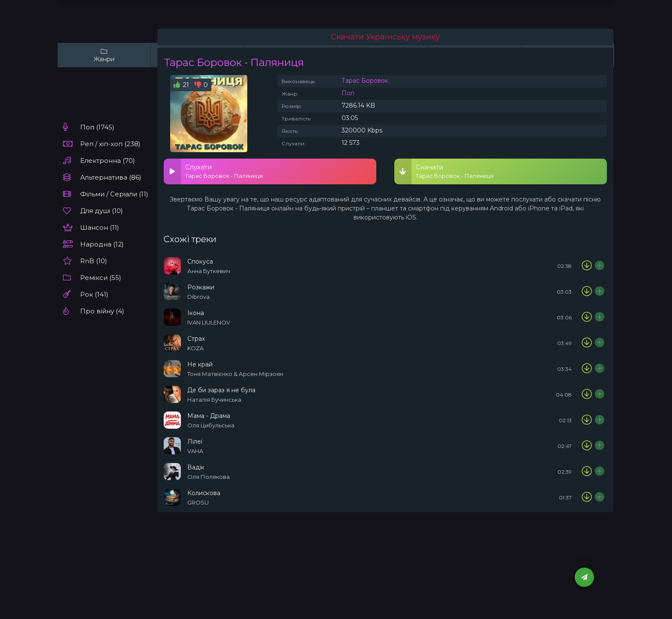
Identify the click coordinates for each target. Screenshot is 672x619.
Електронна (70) (108, 161)
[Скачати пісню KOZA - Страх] (587, 343)
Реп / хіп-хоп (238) (110, 144)
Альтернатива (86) (111, 177)
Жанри (104, 55)
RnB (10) (94, 261)
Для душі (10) (102, 211)
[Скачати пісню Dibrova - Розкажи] (587, 291)
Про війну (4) (102, 311)
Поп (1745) (97, 127)
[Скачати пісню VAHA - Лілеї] (587, 446)
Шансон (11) (100, 227)
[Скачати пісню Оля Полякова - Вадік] (587, 472)
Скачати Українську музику (385, 37)
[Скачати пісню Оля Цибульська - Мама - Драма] (587, 420)
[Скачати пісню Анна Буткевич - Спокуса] (587, 266)
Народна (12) (102, 244)
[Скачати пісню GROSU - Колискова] (587, 497)
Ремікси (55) (101, 278)
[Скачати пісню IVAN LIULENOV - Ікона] (587, 317)
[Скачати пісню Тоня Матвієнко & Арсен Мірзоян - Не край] (587, 369)
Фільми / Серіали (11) (114, 194)
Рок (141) (94, 294)
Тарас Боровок (365, 81)
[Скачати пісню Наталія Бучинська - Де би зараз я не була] (587, 394)
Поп (348, 93)
